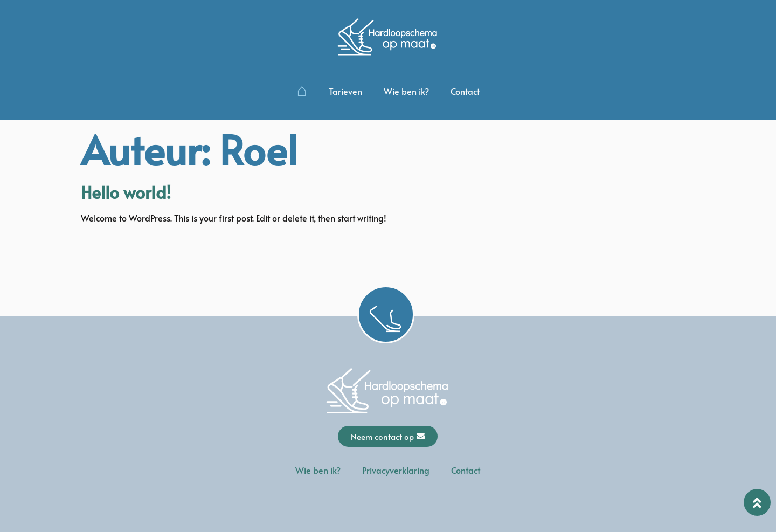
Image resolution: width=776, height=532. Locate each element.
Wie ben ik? (406, 91)
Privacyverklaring (396, 470)
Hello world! (126, 192)
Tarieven (345, 91)
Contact (465, 91)
